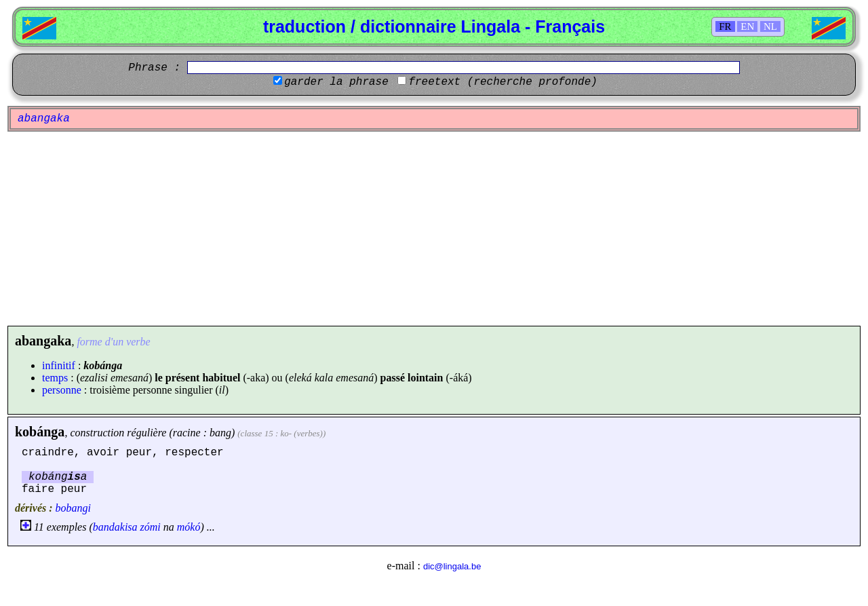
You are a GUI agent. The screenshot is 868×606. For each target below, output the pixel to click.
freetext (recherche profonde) (502, 82)
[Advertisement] (434, 229)
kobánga (40, 432)
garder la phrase (336, 82)
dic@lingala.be (452, 566)
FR (725, 26)
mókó (189, 527)
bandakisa (115, 527)
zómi (151, 527)
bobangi (73, 508)
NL (770, 26)
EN (747, 26)
